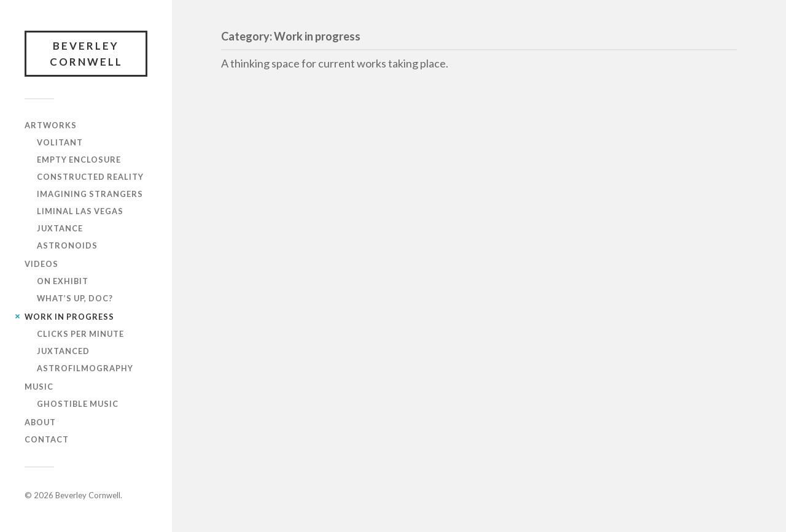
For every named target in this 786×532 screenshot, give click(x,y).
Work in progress (69, 317)
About (40, 422)
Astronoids (67, 245)
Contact (47, 439)
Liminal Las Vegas (80, 211)
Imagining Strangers (90, 194)
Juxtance (60, 228)
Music (39, 387)
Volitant (60, 142)
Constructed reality (90, 177)
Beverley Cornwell (86, 54)
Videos (41, 264)
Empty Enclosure (79, 160)
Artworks (51, 125)
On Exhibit (63, 281)
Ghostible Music (78, 404)
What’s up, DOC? (75, 298)
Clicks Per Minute (80, 334)
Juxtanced (63, 351)
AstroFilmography (85, 368)
